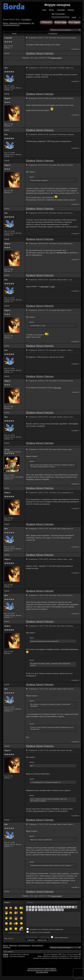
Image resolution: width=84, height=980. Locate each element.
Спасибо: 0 (75, 49)
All (48, 58)
